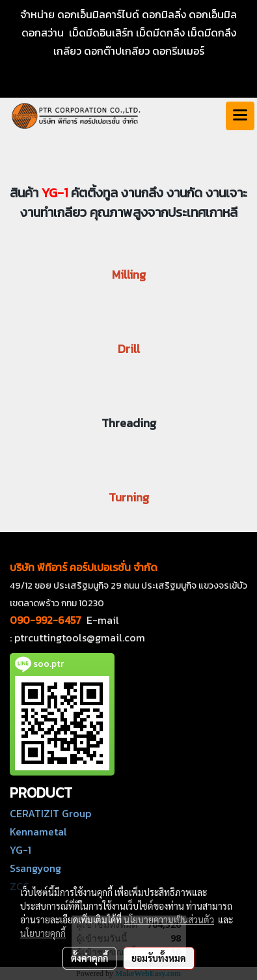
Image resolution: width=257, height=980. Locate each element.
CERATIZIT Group (50, 813)
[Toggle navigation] (240, 116)
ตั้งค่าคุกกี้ (89, 958)
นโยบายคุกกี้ (43, 933)
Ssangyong (35, 868)
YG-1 (20, 850)
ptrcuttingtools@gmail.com (80, 637)
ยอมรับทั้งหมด (159, 958)
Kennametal (38, 832)
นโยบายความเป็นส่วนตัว (169, 919)
